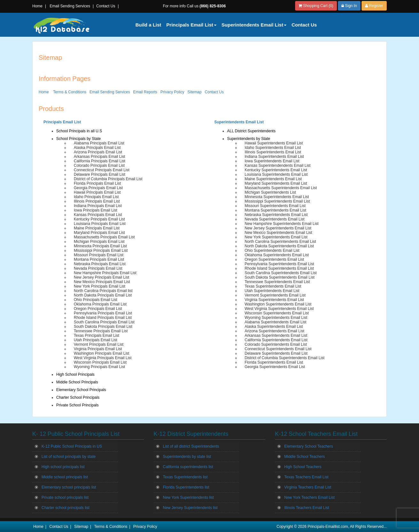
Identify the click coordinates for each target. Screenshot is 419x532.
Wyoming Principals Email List (99, 367)
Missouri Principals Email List (99, 255)
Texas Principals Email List (96, 335)
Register (374, 6)
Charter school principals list (65, 508)
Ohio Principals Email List (95, 300)
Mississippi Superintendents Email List (277, 201)
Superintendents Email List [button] (254, 25)
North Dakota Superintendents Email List (279, 246)
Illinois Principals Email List (97, 201)
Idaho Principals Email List (96, 197)
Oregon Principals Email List (98, 309)
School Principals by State (78, 139)
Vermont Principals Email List (99, 344)
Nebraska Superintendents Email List (276, 215)
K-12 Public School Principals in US (72, 446)
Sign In (349, 6)
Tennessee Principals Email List (101, 331)
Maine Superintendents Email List (273, 179)
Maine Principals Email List (97, 228)
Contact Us (106, 6)
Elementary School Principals (81, 390)
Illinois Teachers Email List (307, 508)
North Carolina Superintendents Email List (280, 242)
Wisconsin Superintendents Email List (277, 313)
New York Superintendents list (188, 497)
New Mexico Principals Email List (102, 282)
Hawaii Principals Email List (97, 192)
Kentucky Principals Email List (99, 219)
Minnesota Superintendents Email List (277, 197)
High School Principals (75, 374)
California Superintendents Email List (276, 340)
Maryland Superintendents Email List (276, 183)
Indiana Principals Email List (98, 206)
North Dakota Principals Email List (103, 295)
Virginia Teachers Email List (308, 487)
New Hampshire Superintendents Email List (282, 224)
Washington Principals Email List (102, 353)
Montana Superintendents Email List (275, 210)
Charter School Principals (78, 397)
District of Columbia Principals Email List (108, 179)
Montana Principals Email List (99, 259)
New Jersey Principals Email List (101, 277)
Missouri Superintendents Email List (275, 206)
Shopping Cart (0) (316, 6)
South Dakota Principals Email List (103, 327)
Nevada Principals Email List (98, 268)
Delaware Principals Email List (99, 174)
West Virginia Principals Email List (103, 358)
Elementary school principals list (69, 487)
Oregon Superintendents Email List (274, 259)
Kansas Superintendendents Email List (278, 166)
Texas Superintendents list (185, 477)
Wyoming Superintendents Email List (276, 318)
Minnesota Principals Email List (100, 246)
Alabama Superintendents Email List (275, 322)
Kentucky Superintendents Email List (276, 170)
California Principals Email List (99, 161)
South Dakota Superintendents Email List (280, 277)
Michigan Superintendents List (270, 192)
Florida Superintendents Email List (274, 362)
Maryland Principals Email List (99, 233)
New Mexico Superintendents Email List (278, 233)
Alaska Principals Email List (97, 148)
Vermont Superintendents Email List (275, 295)
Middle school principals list (65, 477)
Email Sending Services (70, 6)
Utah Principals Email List (95, 340)
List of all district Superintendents (191, 446)
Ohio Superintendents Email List (272, 251)
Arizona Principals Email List (98, 152)
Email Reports (145, 92)
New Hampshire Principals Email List (105, 273)
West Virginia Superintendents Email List (279, 309)
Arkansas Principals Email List (99, 157)
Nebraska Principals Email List (100, 264)
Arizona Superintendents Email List (274, 331)
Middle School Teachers (305, 457)
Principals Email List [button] (191, 25)
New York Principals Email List (99, 286)
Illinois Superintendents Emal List (273, 152)
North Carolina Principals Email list (103, 291)
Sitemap (194, 92)
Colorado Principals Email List (99, 166)
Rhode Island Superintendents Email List (279, 268)
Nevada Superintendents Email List (274, 219)
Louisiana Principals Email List (100, 224)
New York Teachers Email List (309, 497)
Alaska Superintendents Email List (274, 327)
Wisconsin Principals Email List (100, 362)
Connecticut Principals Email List (102, 170)
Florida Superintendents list (186, 487)
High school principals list (63, 467)
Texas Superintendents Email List (273, 286)
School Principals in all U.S (79, 131)
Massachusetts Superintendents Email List (281, 188)
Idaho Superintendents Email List (273, 148)
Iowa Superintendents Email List (272, 161)
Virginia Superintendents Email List (274, 300)
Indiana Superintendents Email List (274, 157)
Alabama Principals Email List (99, 143)
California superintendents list (188, 467)
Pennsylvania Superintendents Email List (279, 264)
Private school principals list (65, 497)
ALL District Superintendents (251, 131)
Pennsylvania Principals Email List (103, 313)
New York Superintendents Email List (276, 237)
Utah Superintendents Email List (272, 291)
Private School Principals (77, 405)
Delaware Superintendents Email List (276, 353)
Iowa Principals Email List (95, 210)
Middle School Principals (77, 382)
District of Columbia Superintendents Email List (285, 358)
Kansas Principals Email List (98, 215)
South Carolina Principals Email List (104, 322)
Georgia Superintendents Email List (275, 367)
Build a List (148, 25)
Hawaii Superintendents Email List (274, 143)
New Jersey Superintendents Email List (278, 228)
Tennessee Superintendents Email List (277, 282)
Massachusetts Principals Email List (104, 237)
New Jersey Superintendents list (190, 508)
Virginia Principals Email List (98, 349)
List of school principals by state (69, 457)
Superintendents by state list (187, 457)
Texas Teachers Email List (306, 477)
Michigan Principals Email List (99, 242)
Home (37, 6)
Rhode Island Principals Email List (103, 318)
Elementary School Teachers (309, 446)
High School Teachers (303, 467)
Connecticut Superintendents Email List (278, 349)
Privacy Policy (172, 92)
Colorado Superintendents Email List (276, 344)
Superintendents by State (249, 139)
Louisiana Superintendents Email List (276, 174)
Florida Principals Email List (97, 183)
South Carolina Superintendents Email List (281, 273)
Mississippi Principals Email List (101, 251)
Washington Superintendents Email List (278, 304)
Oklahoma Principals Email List (100, 304)
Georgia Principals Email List (98, 188)
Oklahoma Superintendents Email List (277, 255)
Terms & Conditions (70, 92)
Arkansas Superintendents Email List (276, 335)
